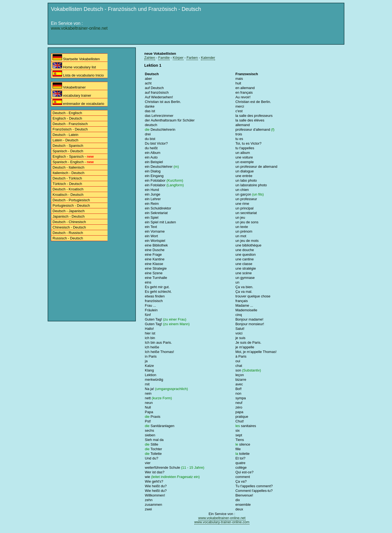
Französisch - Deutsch (70, 129)
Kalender (208, 58)
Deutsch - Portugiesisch (71, 200)
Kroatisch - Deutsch (68, 195)
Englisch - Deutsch (67, 118)
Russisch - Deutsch (68, 238)
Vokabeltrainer (69, 86)
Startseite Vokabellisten (76, 58)
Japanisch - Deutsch (69, 216)
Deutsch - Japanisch (69, 211)
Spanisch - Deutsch (68, 151)
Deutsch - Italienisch (68, 167)
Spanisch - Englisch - (73, 162)
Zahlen (150, 58)
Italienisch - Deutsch (68, 173)
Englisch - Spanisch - (73, 156)
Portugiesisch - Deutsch (71, 205)
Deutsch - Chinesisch (69, 222)
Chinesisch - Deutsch (69, 227)
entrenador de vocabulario (78, 102)
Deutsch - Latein (65, 135)
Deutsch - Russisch (68, 233)
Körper (178, 58)
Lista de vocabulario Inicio (78, 74)
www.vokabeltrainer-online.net (79, 28)
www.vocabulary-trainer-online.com (222, 522)
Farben (192, 58)
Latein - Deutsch (65, 140)
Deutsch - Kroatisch (68, 189)
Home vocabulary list (74, 66)
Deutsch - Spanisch (68, 146)
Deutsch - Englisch (67, 113)
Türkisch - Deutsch (67, 184)
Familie (164, 58)
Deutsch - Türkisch (67, 178)
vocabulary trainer (72, 94)
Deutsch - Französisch (70, 124)
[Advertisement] (243, 29)
